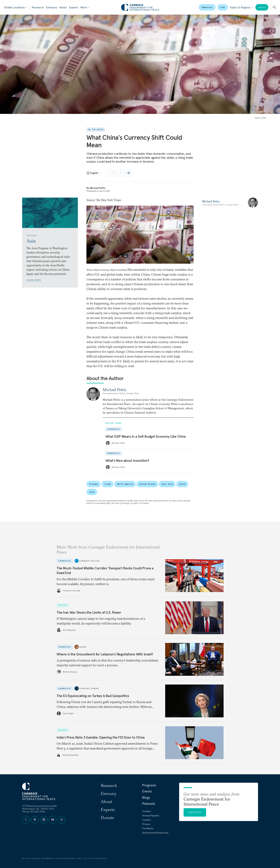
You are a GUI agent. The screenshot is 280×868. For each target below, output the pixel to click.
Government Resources (155, 833)
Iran (223, 7)
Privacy (146, 824)
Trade (107, 484)
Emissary (52, 7)
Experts (74, 7)
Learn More (34, 280)
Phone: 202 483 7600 (34, 812)
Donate (262, 7)
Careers (147, 820)
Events (147, 791)
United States (147, 484)
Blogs (146, 797)
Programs (149, 785)
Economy (94, 484)
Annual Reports (151, 816)
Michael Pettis (98, 188)
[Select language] (94, 173)
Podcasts (149, 804)
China (182, 484)
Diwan (83, 647)
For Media (148, 828)
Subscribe (195, 812)
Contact (147, 811)
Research (38, 7)
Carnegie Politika (90, 561)
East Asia (167, 484)
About (63, 7)
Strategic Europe (89, 689)
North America (125, 484)
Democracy (207, 7)
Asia (92, 492)
